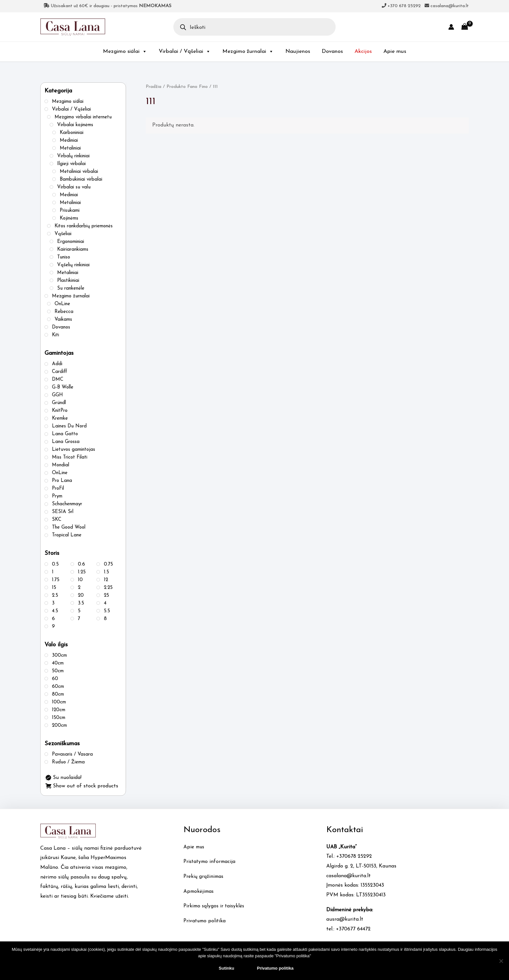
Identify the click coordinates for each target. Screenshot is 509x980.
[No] (501, 961)
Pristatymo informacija (211, 862)
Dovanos (332, 51)
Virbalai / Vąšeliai (185, 51)
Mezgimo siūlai (125, 51)
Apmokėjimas (199, 891)
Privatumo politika (205, 921)
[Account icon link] (451, 27)
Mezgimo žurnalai (248, 51)
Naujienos (298, 51)
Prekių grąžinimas (204, 877)
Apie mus (395, 51)
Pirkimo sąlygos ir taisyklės (215, 906)
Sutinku (227, 968)
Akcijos (363, 51)
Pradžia (154, 87)
